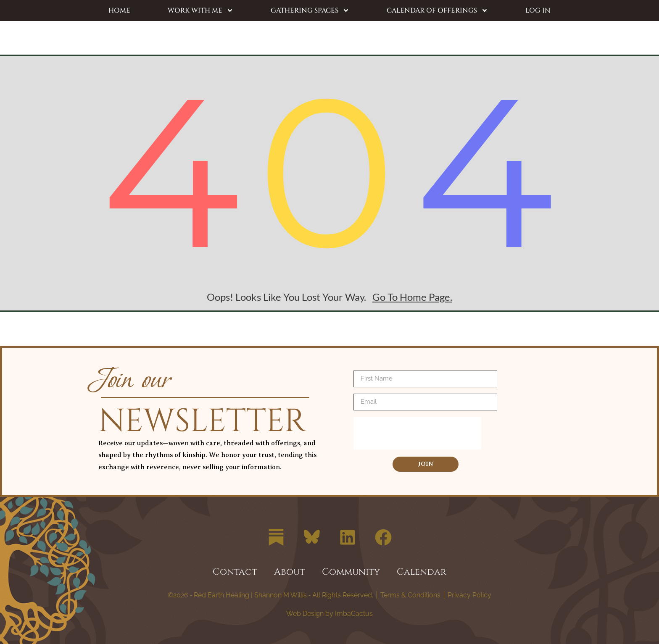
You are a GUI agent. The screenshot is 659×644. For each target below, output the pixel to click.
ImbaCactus (353, 614)
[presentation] (417, 433)
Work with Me (200, 11)
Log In (538, 11)
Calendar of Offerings (437, 11)
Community (351, 572)
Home (119, 11)
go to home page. (412, 297)
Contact (235, 572)
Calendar (422, 572)
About (290, 572)
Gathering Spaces (310, 11)
